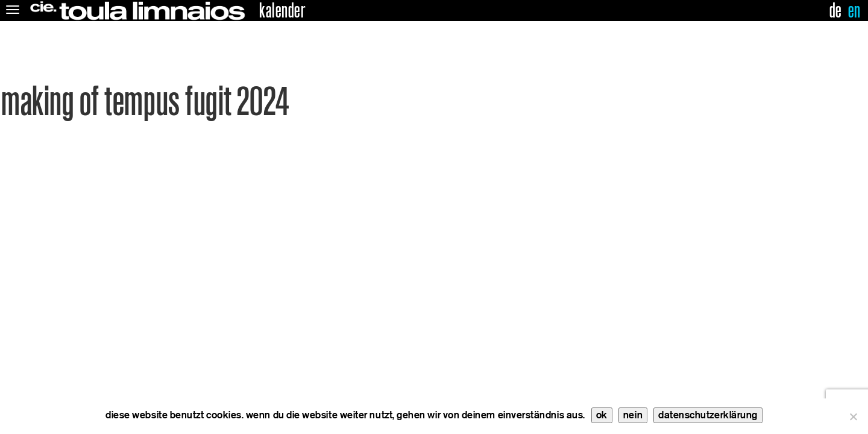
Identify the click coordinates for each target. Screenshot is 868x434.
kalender (282, 11)
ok (602, 415)
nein (633, 415)
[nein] (853, 417)
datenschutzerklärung (708, 415)
